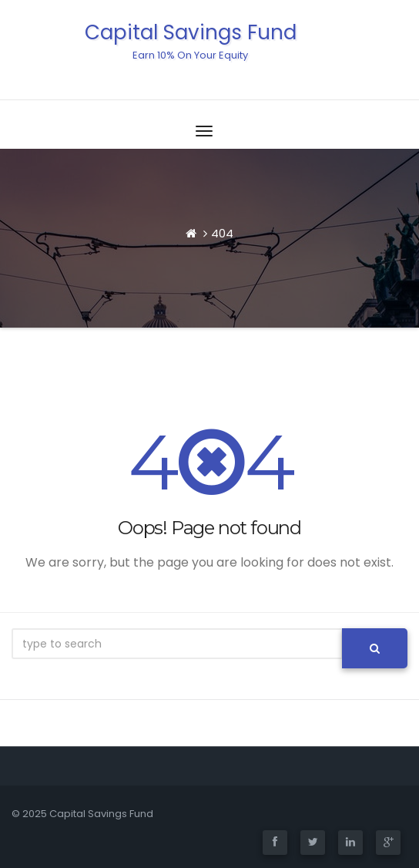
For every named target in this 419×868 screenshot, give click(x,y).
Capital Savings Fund (191, 40)
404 (222, 233)
